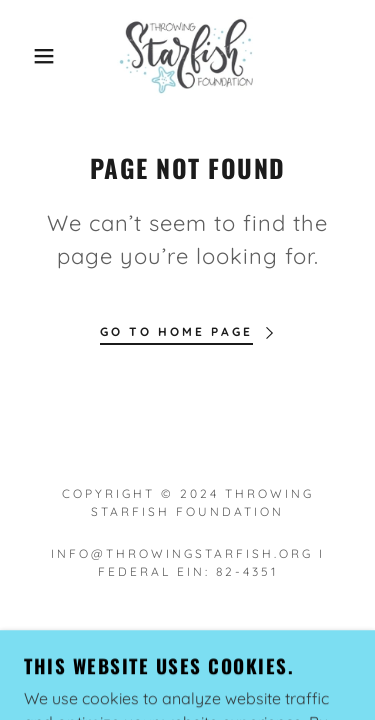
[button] (29, 56)
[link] (187, 56)
